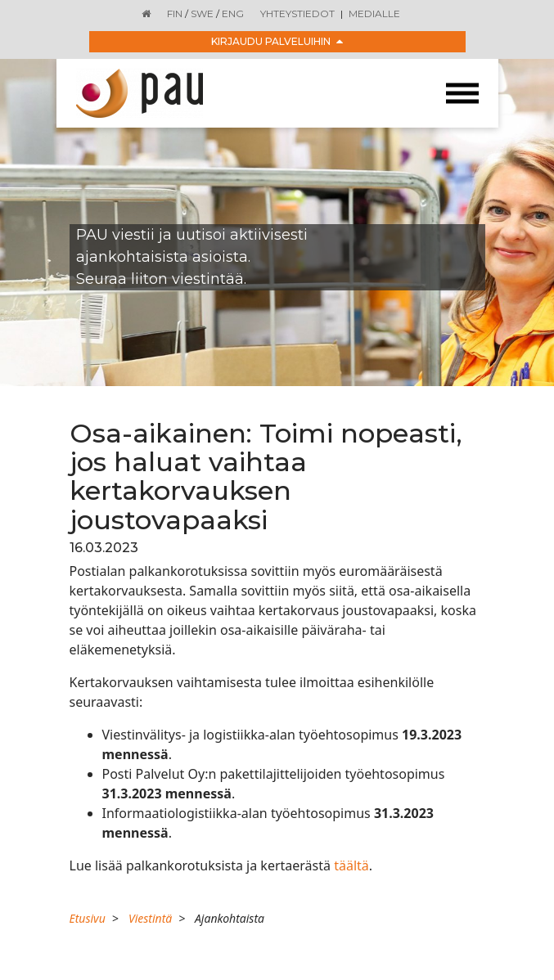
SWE (202, 13)
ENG (233, 13)
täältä (351, 865)
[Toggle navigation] (462, 94)
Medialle (374, 13)
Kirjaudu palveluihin (277, 41)
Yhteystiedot (297, 13)
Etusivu (88, 918)
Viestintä (150, 918)
